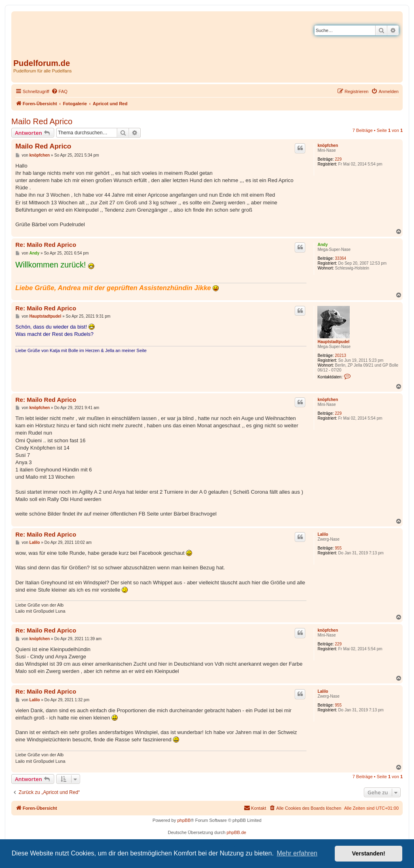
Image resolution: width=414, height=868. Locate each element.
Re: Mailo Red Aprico (46, 245)
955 (338, 548)
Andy (322, 245)
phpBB (184, 820)
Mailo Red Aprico (42, 121)
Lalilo (323, 534)
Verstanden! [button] (369, 853)
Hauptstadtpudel (333, 342)
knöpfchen (328, 145)
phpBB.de (237, 832)
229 (338, 159)
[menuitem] (59, 91)
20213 (340, 355)
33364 (340, 258)
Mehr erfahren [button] (297, 853)
